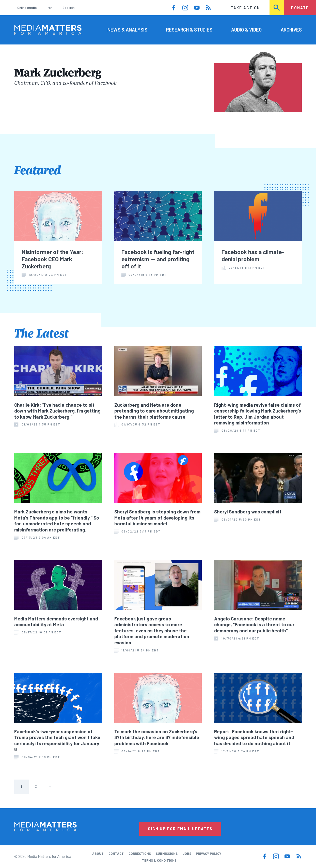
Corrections (140, 854)
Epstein (68, 8)
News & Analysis (127, 30)
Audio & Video (246, 30)
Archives (291, 30)
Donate (300, 8)
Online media (27, 8)
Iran (49, 8)
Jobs (187, 854)
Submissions (167, 854)
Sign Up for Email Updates (180, 829)
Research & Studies (189, 30)
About (98, 854)
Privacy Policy (209, 854)
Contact (116, 854)
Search (277, 8)
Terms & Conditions (159, 860)
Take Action (245, 8)
